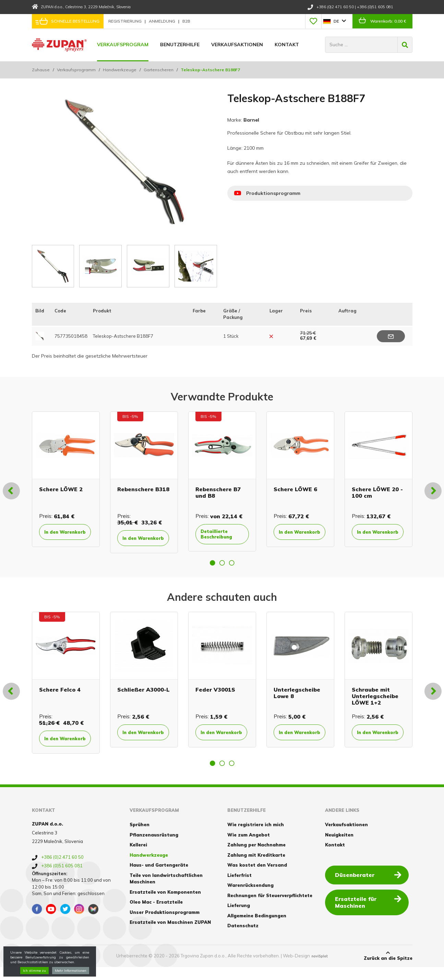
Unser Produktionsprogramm (165, 925)
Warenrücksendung (250, 898)
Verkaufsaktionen (237, 45)
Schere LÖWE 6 (295, 488)
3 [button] (232, 569)
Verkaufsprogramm (76, 70)
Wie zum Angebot (249, 847)
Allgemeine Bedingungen (257, 928)
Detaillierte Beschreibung (221, 534)
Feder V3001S (215, 695)
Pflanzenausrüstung (154, 847)
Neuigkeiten (339, 847)
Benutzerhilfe (180, 45)
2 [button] (222, 569)
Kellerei (138, 858)
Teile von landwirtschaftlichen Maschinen (166, 891)
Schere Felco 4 (60, 695)
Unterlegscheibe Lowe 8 (297, 699)
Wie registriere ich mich (256, 838)
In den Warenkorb (62, 534)
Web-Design (296, 969)
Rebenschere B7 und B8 (218, 491)
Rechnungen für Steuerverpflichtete (270, 908)
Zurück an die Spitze (388, 968)
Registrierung (125, 21)
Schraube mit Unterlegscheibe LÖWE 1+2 (375, 702)
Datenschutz (243, 939)
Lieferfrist (239, 888)
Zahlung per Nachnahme (256, 858)
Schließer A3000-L (143, 695)
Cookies (41, 969)
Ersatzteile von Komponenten (165, 905)
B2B (186, 21)
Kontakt (287, 45)
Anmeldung (163, 21)
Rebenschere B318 (143, 488)
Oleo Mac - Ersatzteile (156, 915)
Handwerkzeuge (120, 70)
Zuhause (41, 70)
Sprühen (140, 838)
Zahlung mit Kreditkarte (256, 868)
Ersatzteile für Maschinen (370, 915)
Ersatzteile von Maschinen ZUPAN (170, 935)
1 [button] (213, 569)
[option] (66, 482)
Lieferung (239, 918)
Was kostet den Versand (257, 878)
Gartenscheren (159, 70)
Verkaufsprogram (123, 45)
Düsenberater (370, 887)
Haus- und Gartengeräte (159, 878)
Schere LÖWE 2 (61, 488)
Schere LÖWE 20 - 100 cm (377, 491)
